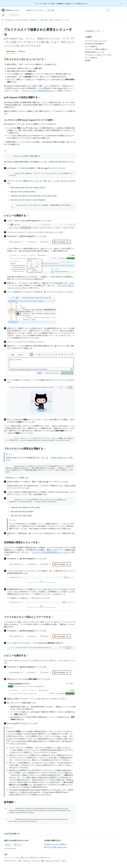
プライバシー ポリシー (10, 848)
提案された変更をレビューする (59, 20)
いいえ (18, 845)
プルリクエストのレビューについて (25, 59)
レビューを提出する (16, 655)
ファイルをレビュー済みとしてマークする (29, 617)
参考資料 (10, 802)
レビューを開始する (16, 215)
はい (8, 845)
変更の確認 (44, 20)
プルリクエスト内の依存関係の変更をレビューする (50, 552)
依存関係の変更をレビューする (22, 542)
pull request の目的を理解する (22, 97)
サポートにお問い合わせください (56, 847)
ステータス (36, 861)
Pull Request (9, 20)
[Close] (121, 3)
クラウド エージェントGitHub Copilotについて (39, 91)
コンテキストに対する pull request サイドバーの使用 (29, 120)
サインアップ (14, 15)
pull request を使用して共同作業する (27, 20)
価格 (43, 861)
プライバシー (27, 861)
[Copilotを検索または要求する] (78, 10)
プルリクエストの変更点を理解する (25, 448)
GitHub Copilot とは (58, 458)
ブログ (63, 861)
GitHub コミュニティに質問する (55, 844)
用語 (20, 861)
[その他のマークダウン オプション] (103, 31)
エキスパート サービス (53, 861)
